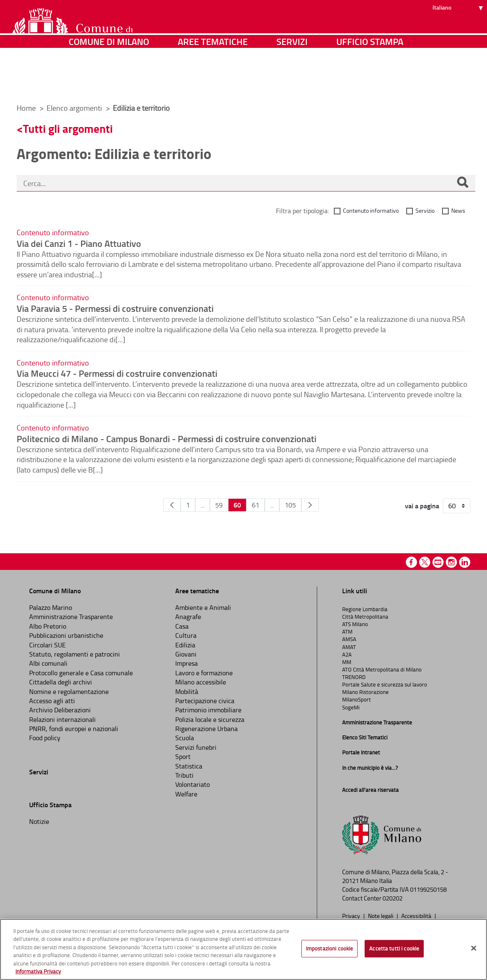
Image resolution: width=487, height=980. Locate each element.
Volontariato (193, 784)
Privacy (352, 915)
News (458, 210)
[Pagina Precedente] (172, 505)
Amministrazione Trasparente (71, 617)
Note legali (381, 915)
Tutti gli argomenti (68, 128)
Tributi (184, 775)
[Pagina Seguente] (310, 505)
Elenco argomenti (75, 108)
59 (219, 505)
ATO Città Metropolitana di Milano (382, 669)
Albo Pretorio (48, 626)
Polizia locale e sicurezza (210, 719)
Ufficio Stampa (370, 85)
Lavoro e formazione (204, 673)
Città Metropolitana (365, 617)
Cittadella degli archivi (61, 682)
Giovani (186, 654)
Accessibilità (417, 915)
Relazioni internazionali (62, 719)
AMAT (349, 647)
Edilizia (185, 645)
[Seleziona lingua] (459, 38)
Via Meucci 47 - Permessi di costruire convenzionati (117, 373)
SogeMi (351, 707)
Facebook (411, 562)
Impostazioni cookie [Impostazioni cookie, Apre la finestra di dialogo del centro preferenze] (329, 948)
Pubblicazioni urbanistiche (66, 635)
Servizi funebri (196, 747)
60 (237, 505)
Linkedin (465, 562)
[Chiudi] (474, 948)
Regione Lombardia (365, 609)
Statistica (189, 766)
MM (347, 662)
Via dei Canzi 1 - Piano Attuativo (79, 243)
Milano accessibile (201, 682)
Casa (182, 626)
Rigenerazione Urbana (206, 729)
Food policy (45, 738)
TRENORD (354, 677)
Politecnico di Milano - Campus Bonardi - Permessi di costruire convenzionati (166, 438)
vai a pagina (422, 506)
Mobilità (187, 691)
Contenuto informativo (371, 210)
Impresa (186, 663)
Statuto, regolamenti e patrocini (75, 654)
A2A (347, 654)
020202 (393, 898)
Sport (183, 756)
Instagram (451, 562)
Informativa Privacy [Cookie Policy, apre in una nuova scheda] (38, 971)
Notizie (39, 821)
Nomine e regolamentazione (69, 691)
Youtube (438, 562)
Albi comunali (48, 663)
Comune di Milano (109, 85)
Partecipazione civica (205, 701)
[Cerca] (462, 183)
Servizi (292, 85)
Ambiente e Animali (203, 607)
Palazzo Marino (51, 607)
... (203, 505)
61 (256, 505)
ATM (347, 632)
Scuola (185, 738)
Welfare (186, 794)
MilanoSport (357, 699)
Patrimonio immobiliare (208, 710)
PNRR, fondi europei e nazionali (74, 729)
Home (26, 108)
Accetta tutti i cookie (394, 948)
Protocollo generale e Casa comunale (81, 673)
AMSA (349, 639)
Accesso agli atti (52, 701)
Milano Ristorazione (365, 692)
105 (290, 505)
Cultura (186, 635)
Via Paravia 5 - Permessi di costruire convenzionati (115, 308)
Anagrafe (188, 617)
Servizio (425, 210)
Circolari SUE (47, 645)
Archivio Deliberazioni (60, 710)
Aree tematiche (213, 85)
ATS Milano (355, 624)
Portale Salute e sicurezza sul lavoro (385, 684)
